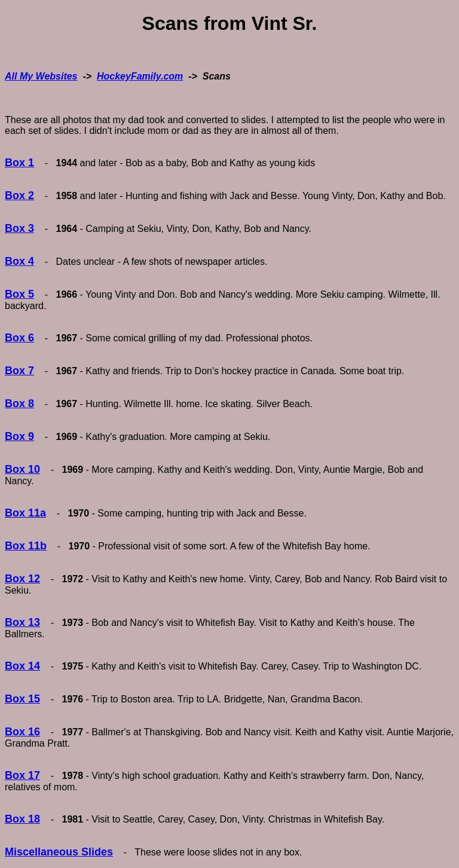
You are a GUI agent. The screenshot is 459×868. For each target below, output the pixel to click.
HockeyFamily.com (140, 76)
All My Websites (41, 76)
